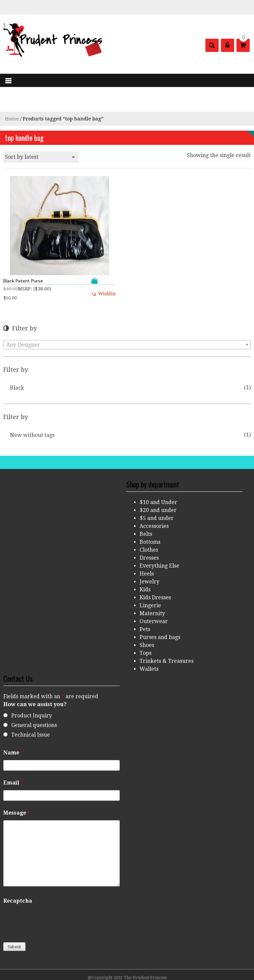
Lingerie (150, 580)
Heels (147, 549)
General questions (34, 700)
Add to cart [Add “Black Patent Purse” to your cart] (58, 256)
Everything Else (159, 541)
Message (17, 788)
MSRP (24, 264)
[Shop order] (41, 157)
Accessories (154, 501)
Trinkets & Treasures (167, 636)
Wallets (149, 644)
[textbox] (127, 320)
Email (13, 758)
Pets (145, 604)
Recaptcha (18, 876)
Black (17, 363)
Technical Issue (31, 710)
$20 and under (158, 485)
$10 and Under (158, 477)
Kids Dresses (155, 572)
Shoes (147, 620)
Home (12, 119)
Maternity (152, 588)
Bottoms (150, 517)
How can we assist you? (35, 679)
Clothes (149, 525)
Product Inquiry (32, 690)
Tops (146, 628)
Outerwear (154, 596)
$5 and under (157, 493)
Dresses (149, 533)
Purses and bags (160, 612)
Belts (146, 509)
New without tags (32, 410)
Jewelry (149, 556)
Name (13, 727)
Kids (145, 564)
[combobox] (127, 320)
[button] (65, 269)
